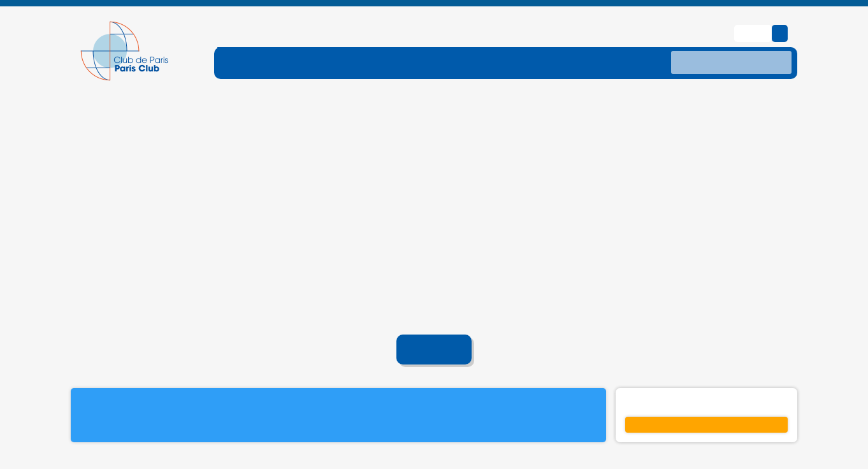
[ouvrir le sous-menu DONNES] (583, 42)
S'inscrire (707, 405)
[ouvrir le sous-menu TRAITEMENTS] (496, 42)
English (754, 13)
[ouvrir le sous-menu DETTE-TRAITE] (397, 42)
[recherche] (731, 43)
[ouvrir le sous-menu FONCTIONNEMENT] (285, 42)
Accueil (434, 330)
